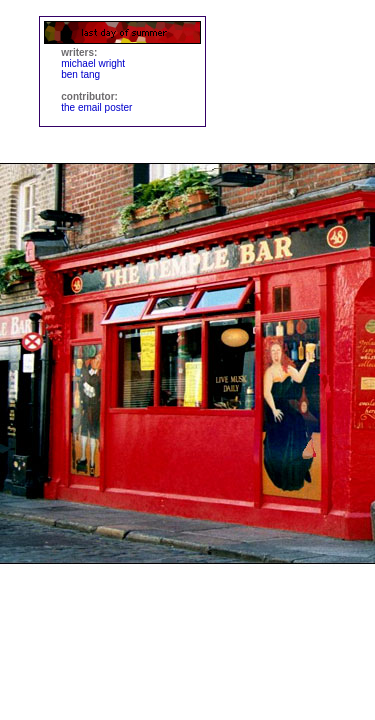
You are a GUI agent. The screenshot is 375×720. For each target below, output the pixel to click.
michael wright (93, 63)
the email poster (96, 107)
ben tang (80, 74)
